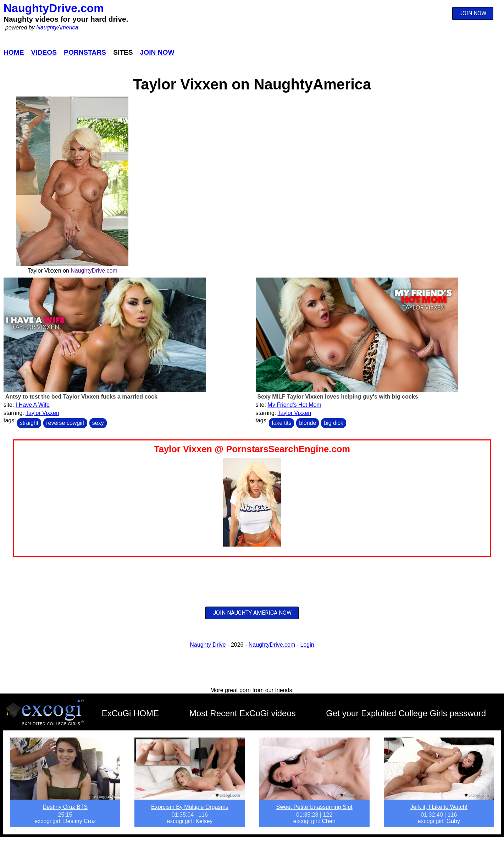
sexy (98, 423)
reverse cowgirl (65, 423)
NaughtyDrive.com (54, 8)
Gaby (453, 821)
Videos (44, 52)
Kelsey (204, 821)
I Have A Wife (33, 405)
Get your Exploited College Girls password (406, 713)
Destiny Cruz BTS (65, 807)
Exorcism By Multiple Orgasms (190, 807)
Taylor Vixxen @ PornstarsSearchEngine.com (252, 449)
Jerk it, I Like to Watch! (439, 807)
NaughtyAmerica (57, 28)
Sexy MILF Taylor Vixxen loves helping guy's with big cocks (338, 397)
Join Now (157, 52)
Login (307, 645)
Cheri (328, 821)
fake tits (281, 423)
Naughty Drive (208, 645)
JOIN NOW (473, 13)
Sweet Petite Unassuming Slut (314, 807)
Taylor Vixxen (42, 413)
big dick (333, 423)
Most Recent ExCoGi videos (243, 713)
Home (14, 52)
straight (29, 423)
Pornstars (85, 52)
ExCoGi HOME (130, 713)
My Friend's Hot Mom (294, 405)
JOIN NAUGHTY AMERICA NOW (252, 613)
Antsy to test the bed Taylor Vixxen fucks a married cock (81, 397)
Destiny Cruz (79, 821)
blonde (308, 423)
